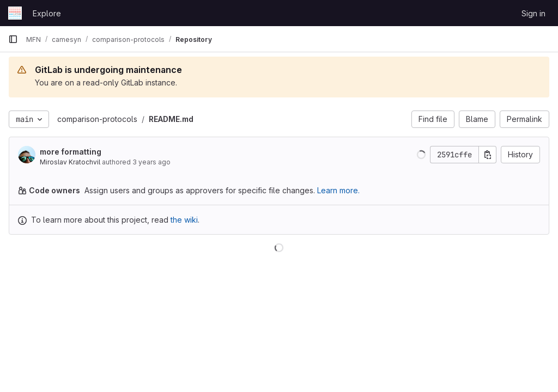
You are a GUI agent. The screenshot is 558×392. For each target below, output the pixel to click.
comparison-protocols (97, 119)
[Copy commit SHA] (488, 155)
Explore (47, 13)
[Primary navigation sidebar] (13, 39)
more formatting (71, 152)
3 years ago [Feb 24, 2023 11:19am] (151, 162)
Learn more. (338, 190)
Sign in (533, 13)
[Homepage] (15, 13)
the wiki (184, 220)
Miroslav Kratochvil (70, 162)
